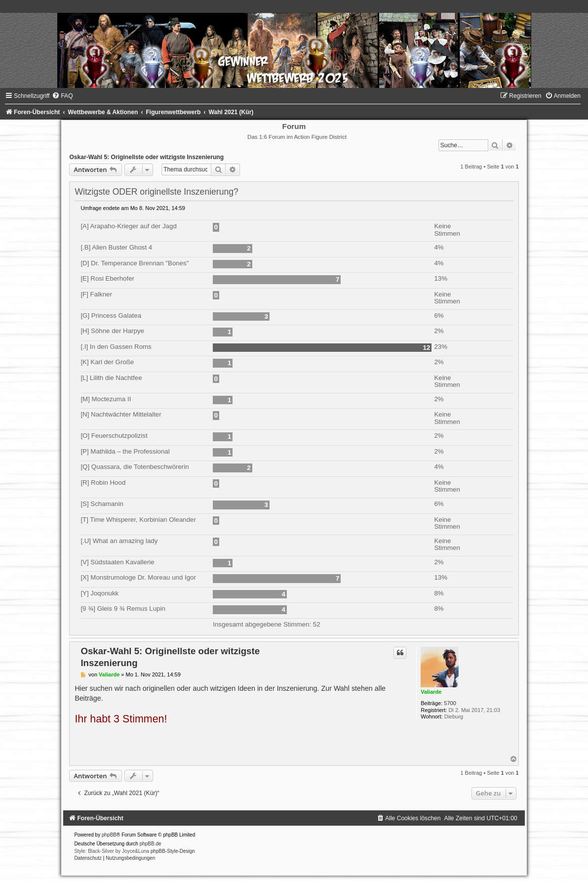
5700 (450, 703)
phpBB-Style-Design (173, 851)
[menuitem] (62, 96)
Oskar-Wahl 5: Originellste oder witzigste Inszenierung (146, 157)
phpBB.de (151, 844)
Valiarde (431, 692)
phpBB (109, 835)
